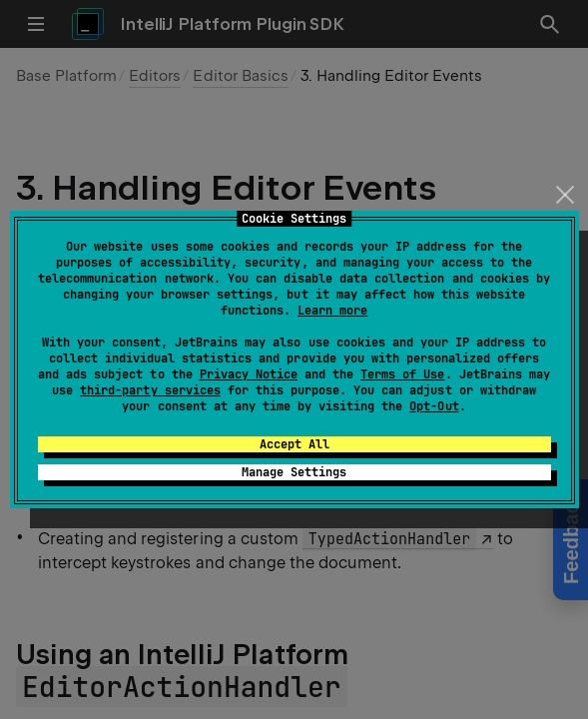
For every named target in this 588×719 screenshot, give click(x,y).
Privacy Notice (249, 374)
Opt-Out (434, 406)
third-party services (150, 390)
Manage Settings (294, 472)
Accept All (294, 444)
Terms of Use (402, 374)
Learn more (332, 311)
